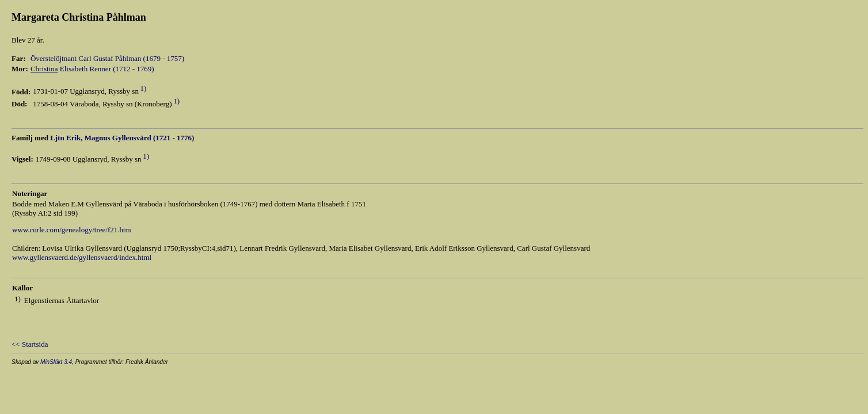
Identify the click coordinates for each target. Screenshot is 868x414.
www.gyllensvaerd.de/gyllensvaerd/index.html (82, 257)
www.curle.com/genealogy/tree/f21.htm (72, 230)
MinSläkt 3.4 (56, 362)
